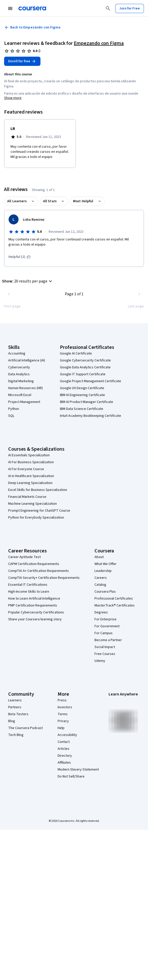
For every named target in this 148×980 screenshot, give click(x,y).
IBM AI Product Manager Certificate (87, 402)
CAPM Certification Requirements (34, 564)
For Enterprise (105, 619)
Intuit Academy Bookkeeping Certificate (91, 416)
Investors (65, 707)
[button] (28, 281)
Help (61, 728)
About (99, 557)
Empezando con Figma (99, 43)
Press (62, 700)
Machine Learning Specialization (33, 504)
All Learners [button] (17, 201)
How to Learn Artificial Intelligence (34, 599)
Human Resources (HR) (25, 388)
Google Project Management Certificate (91, 381)
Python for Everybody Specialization (36, 518)
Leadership (103, 571)
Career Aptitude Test (24, 557)
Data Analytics (19, 374)
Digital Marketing (21, 381)
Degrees (101, 612)
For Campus (104, 633)
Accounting (17, 353)
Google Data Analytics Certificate (85, 367)
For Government (107, 626)
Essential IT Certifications (28, 585)
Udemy (100, 661)
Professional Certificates (114, 599)
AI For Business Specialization (31, 462)
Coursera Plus (105, 592)
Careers (101, 578)
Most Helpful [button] (83, 201)
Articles (64, 749)
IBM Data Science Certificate (82, 409)
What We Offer (105, 564)
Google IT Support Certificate (83, 374)
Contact (64, 742)
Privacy (63, 721)
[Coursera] (32, 8)
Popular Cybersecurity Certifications (36, 612)
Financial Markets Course (27, 497)
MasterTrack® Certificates (115, 605)
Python (14, 409)
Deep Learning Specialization (30, 483)
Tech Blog (16, 735)
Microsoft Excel (20, 395)
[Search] (108, 8)
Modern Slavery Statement (78, 770)
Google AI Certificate (76, 353)
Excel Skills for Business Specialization (38, 490)
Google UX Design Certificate (82, 388)
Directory (65, 756)
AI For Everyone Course (26, 469)
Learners (15, 700)
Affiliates (64, 763)
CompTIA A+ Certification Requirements (39, 571)
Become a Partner (108, 640)
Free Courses (105, 654)
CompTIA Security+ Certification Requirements (44, 578)
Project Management (24, 402)
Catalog (100, 585)
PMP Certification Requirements (33, 605)
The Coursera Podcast (25, 728)
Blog (12, 721)
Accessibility (67, 735)
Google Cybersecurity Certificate (85, 360)
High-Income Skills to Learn (29, 592)
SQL (11, 416)
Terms (63, 714)
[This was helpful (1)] (20, 257)
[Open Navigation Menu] (10, 8)
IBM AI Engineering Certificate (82, 395)
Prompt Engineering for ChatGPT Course (39, 511)
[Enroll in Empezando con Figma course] (22, 61)
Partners (15, 707)
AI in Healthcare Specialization (31, 476)
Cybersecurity (19, 367)
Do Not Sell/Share (71, 776)
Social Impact (105, 647)
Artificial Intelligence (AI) (27, 360)
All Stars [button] (50, 201)
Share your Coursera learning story (35, 619)
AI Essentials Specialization (29, 455)
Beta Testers (18, 714)
